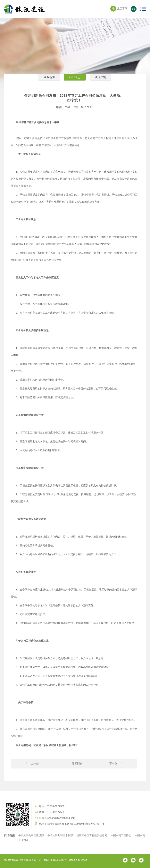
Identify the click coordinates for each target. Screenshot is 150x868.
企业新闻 (48, 81)
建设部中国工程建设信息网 (92, 835)
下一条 (116, 763)
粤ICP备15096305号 (55, 860)
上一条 (32, 763)
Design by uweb (78, 860)
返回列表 (74, 763)
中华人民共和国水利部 (60, 835)
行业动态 (75, 81)
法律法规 (102, 81)
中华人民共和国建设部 (31, 835)
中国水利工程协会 (121, 835)
